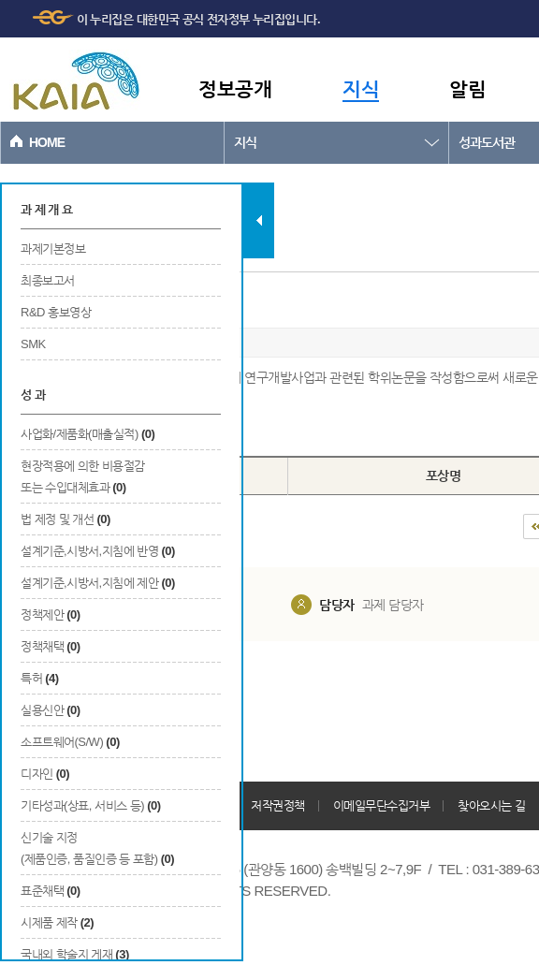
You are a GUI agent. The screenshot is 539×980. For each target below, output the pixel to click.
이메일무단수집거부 (382, 805)
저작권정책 (278, 805)
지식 (361, 88)
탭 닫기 (259, 220)
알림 (467, 88)
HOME (47, 142)
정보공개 (235, 88)
